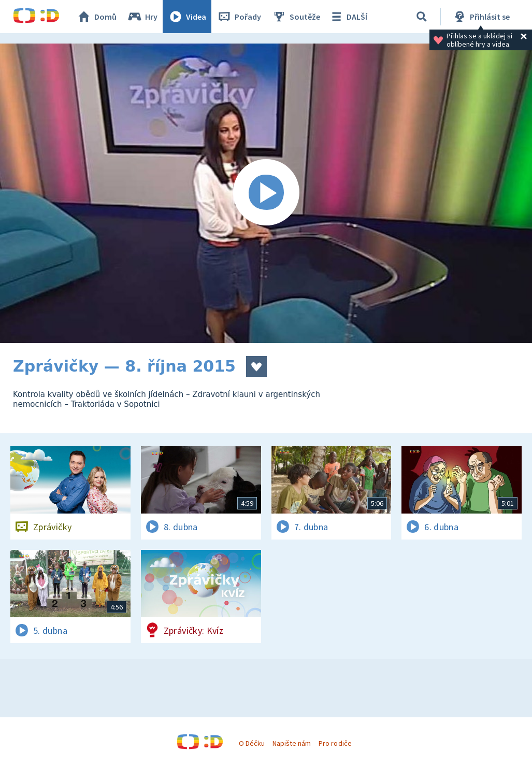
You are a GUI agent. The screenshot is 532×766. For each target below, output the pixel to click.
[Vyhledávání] (422, 17)
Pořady (239, 17)
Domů (96, 17)
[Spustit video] (266, 193)
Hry (142, 17)
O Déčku (252, 743)
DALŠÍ (348, 17)
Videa (187, 17)
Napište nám (292, 743)
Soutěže (296, 17)
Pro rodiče (335, 743)
